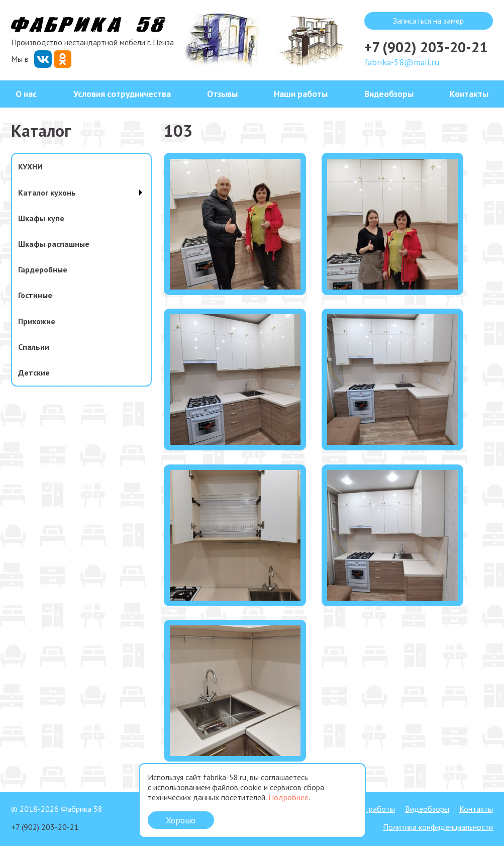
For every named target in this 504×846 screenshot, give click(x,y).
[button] (235, 287)
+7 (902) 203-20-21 (426, 47)
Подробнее (288, 797)
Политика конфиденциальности (438, 827)
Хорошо (181, 820)
